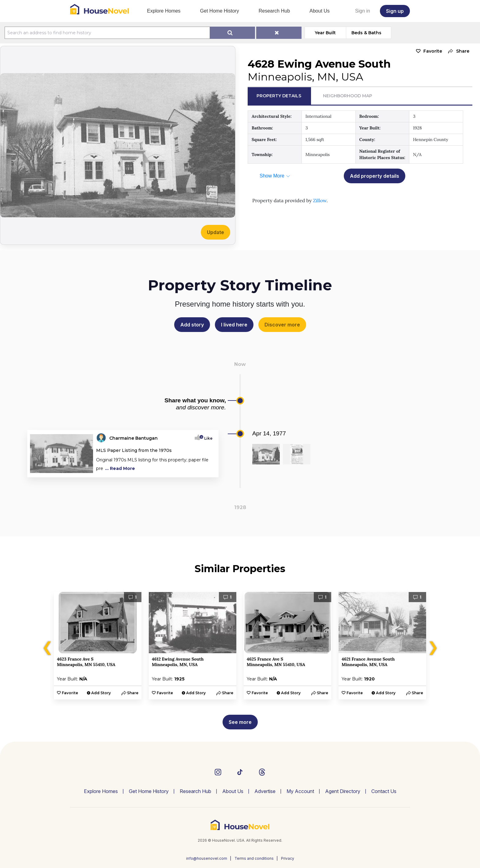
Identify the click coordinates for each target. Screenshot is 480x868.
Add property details (375, 176)
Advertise (265, 791)
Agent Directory (343, 791)
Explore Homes (164, 11)
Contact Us (384, 791)
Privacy (288, 858)
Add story (192, 325)
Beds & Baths (366, 33)
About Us (320, 11)
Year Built (325, 33)
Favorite (433, 51)
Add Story (101, 693)
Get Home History (220, 11)
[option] (98, 646)
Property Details (279, 96)
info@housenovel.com (207, 858)
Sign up (395, 11)
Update (216, 232)
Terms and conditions (254, 858)
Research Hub (274, 11)
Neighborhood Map (348, 96)
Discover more (282, 325)
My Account (300, 791)
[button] (457, 51)
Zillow (320, 200)
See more (240, 722)
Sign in (363, 11)
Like (206, 438)
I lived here (234, 325)
